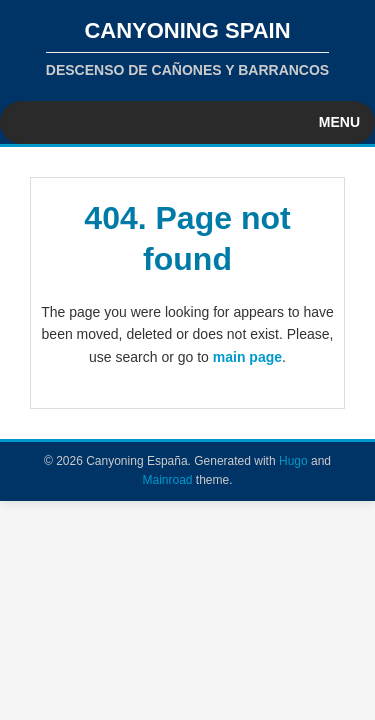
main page (247, 357)
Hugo (293, 461)
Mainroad (167, 480)
